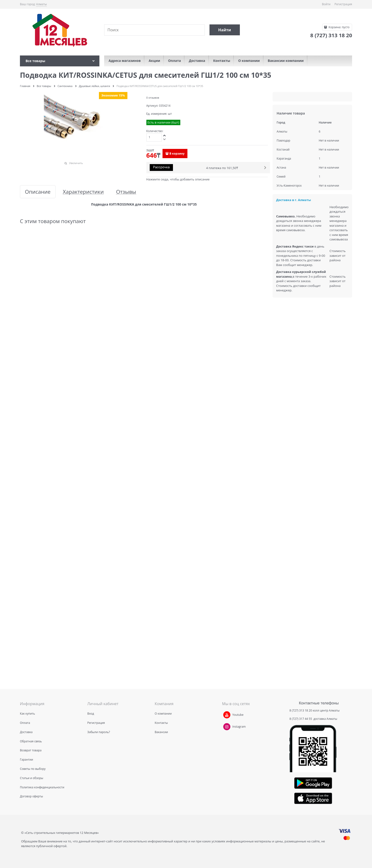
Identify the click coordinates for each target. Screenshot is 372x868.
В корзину (177, 154)
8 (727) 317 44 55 (301, 719)
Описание (38, 192)
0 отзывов (153, 98)
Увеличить (76, 163)
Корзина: (339, 27)
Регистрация (343, 4)
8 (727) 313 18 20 (301, 710)
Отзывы (126, 192)
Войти (326, 4)
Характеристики (83, 192)
